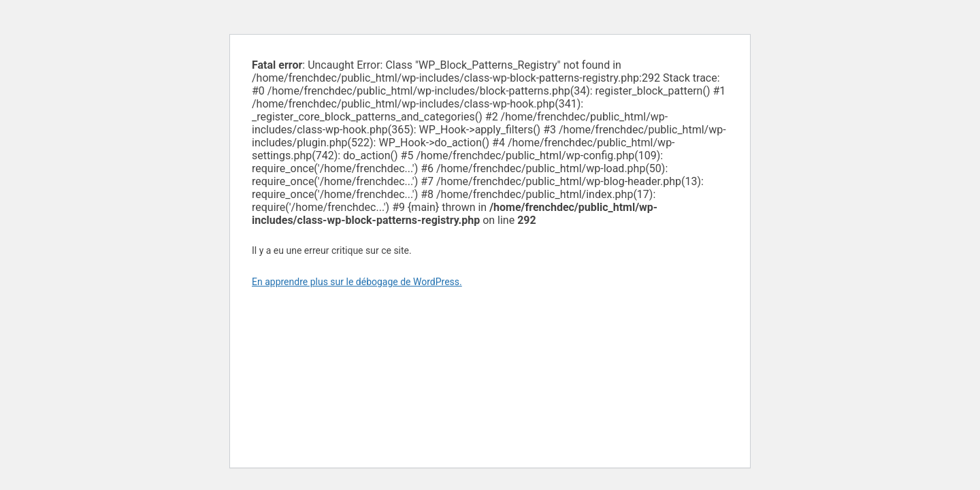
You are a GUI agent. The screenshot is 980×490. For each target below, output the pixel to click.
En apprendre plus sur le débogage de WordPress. (357, 282)
